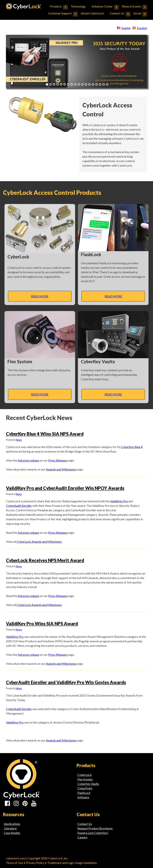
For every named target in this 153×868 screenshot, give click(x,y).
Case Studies (12, 833)
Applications (12, 824)
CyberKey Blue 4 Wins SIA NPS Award (45, 434)
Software (83, 797)
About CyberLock (92, 13)
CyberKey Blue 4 (132, 447)
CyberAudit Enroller (19, 506)
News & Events (131, 6)
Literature (10, 828)
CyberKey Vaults (88, 784)
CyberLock (85, 775)
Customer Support (60, 13)
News (19, 440)
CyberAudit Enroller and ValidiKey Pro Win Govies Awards (66, 682)
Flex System (85, 779)
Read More (40, 296)
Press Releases (58, 460)
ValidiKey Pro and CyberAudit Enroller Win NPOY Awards (65, 488)
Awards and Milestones (61, 469)
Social (137, 13)
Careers (82, 837)
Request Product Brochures (95, 828)
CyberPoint (85, 788)
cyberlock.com (16, 858)
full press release (28, 460)
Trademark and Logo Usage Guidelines (72, 863)
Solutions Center (102, 6)
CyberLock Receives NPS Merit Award (45, 560)
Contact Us (117, 13)
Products (56, 6)
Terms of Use (14, 863)
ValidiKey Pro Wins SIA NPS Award (42, 623)
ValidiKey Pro (119, 501)
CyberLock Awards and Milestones (39, 542)
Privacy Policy (35, 863)
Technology (78, 6)
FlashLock (84, 793)
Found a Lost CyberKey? (93, 833)
